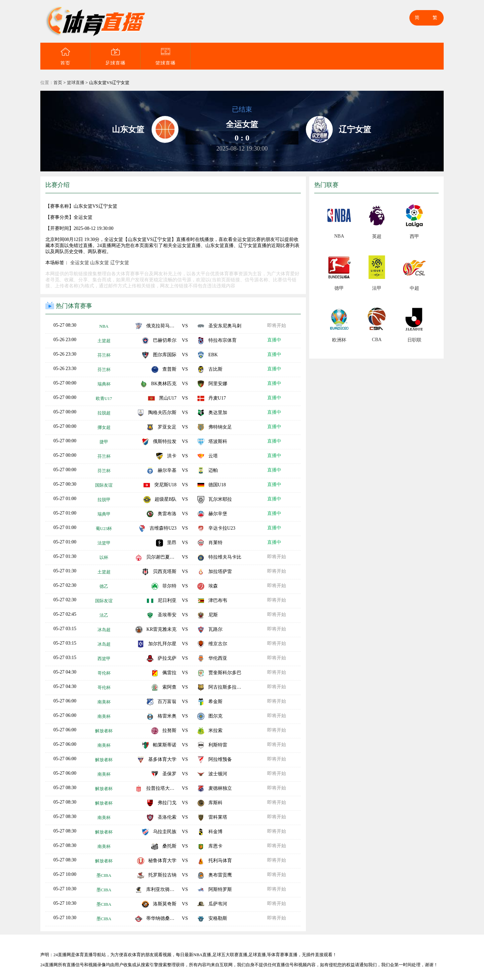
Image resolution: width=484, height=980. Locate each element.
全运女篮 (80, 263)
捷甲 (104, 442)
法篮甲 (104, 543)
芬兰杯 (104, 355)
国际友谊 (104, 485)
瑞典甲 (104, 514)
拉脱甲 (104, 500)
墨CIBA (104, 875)
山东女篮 (99, 263)
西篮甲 (104, 659)
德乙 (104, 586)
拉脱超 (104, 413)
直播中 (275, 340)
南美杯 (104, 702)
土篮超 (104, 341)
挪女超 (104, 427)
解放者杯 (104, 731)
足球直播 (115, 56)
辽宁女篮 (120, 263)
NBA (104, 326)
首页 (65, 56)
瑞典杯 (104, 384)
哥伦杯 (104, 673)
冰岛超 (104, 630)
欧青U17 (104, 398)
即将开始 (277, 325)
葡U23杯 (104, 528)
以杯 (104, 557)
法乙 (104, 615)
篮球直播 (165, 56)
